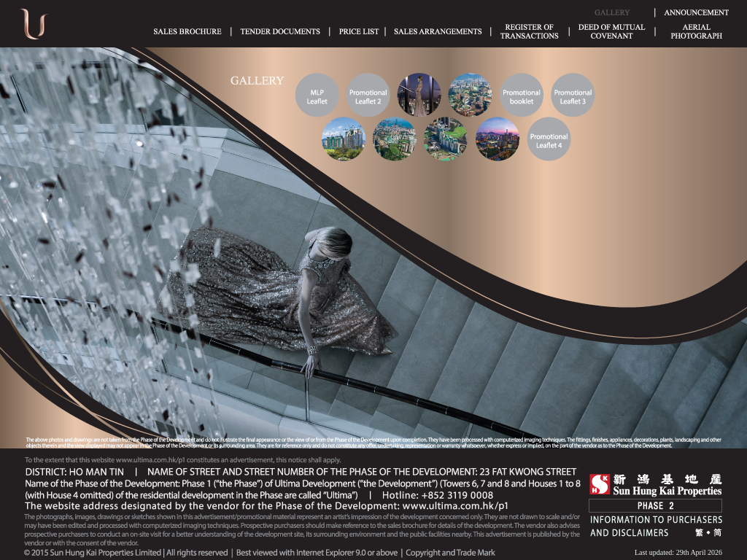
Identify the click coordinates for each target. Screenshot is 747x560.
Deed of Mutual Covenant (612, 31)
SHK (656, 485)
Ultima (34, 29)
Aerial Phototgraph (696, 31)
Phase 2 (655, 506)
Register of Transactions (530, 31)
